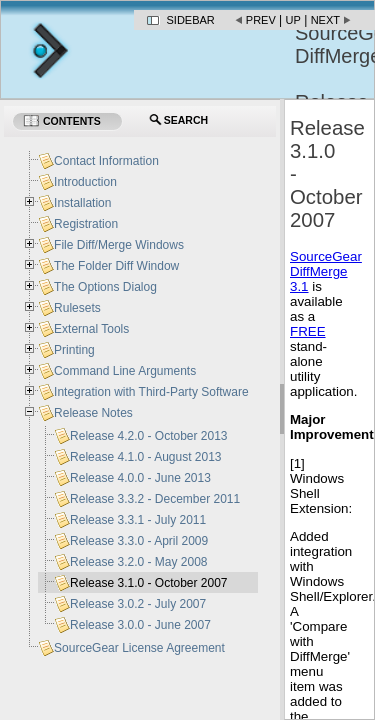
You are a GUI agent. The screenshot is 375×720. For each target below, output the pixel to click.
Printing (74, 350)
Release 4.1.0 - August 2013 (145, 457)
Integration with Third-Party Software (151, 392)
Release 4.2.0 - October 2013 (148, 436)
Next (325, 20)
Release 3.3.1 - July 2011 (138, 520)
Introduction (85, 182)
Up (293, 20)
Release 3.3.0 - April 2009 (139, 541)
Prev (261, 20)
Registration (86, 224)
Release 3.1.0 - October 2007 (148, 583)
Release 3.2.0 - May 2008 (138, 562)
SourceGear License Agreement (139, 648)
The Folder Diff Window (116, 266)
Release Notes (93, 413)
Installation (82, 203)
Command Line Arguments (125, 371)
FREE (308, 331)
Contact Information (106, 161)
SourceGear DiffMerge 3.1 (326, 271)
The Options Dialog (105, 287)
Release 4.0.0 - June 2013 (140, 478)
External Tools (91, 329)
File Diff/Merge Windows (119, 245)
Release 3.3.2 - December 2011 (155, 499)
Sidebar (191, 20)
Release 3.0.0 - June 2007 (140, 625)
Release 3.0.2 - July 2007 (138, 604)
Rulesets (77, 308)
